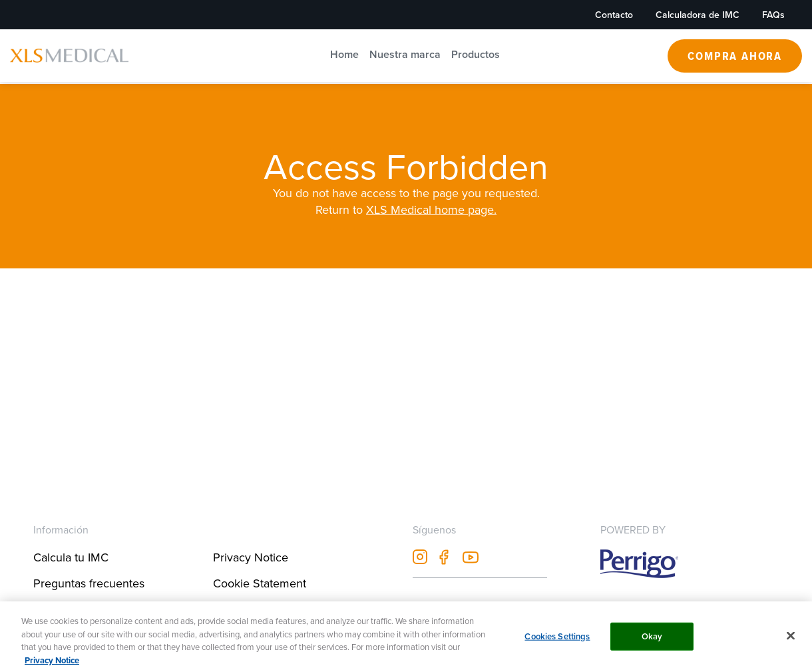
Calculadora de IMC (698, 15)
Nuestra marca (405, 54)
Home (344, 54)
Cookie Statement (260, 583)
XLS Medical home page (430, 210)
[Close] (791, 642)
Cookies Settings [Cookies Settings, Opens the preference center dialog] (557, 642)
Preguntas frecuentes (89, 583)
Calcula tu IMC (71, 557)
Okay (652, 642)
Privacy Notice (251, 557)
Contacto (614, 15)
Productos (476, 54)
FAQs (773, 15)
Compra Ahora (735, 56)
